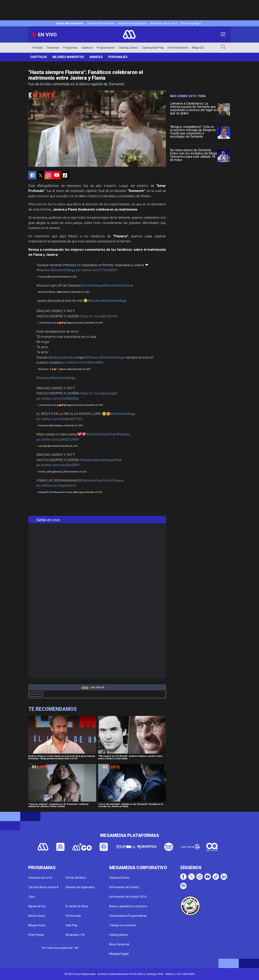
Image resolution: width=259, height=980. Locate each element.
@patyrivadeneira (61, 357)
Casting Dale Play (153, 48)
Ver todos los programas (60, 948)
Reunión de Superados (132, 23)
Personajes (118, 57)
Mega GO (198, 48)
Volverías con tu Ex (40, 878)
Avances (96, 57)
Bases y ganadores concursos (128, 906)
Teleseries (53, 48)
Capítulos (87, 48)
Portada (38, 48)
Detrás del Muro (76, 878)
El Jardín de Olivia (77, 906)
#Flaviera (43, 270)
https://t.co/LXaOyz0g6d (99, 393)
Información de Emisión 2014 (128, 897)
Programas (70, 48)
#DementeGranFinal (118, 285)
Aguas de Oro (37, 906)
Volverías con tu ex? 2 (164, 23)
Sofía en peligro (191, 23)
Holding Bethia (118, 935)
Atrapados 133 (75, 935)
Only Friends (36, 935)
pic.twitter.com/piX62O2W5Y (58, 439)
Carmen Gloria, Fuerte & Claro (43, 892)
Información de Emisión (124, 887)
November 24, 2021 (68, 277)
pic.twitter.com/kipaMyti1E (56, 485)
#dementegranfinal (107, 460)
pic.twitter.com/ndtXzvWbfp (83, 362)
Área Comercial (119, 944)
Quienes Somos (119, 878)
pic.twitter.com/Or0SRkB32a (58, 398)
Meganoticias (37, 925)
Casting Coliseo (128, 48)
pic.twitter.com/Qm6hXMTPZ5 (59, 419)
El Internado (73, 916)
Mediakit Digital (119, 954)
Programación (106, 48)
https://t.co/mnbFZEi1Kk (99, 316)
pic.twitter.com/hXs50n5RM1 (58, 465)
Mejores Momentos (68, 57)
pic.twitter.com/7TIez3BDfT (97, 270)
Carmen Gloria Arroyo (101, 23)
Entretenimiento (178, 48)
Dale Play (72, 925)
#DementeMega (63, 270)
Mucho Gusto (37, 916)
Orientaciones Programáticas (128, 916)
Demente (36, 694)
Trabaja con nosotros (123, 925)
